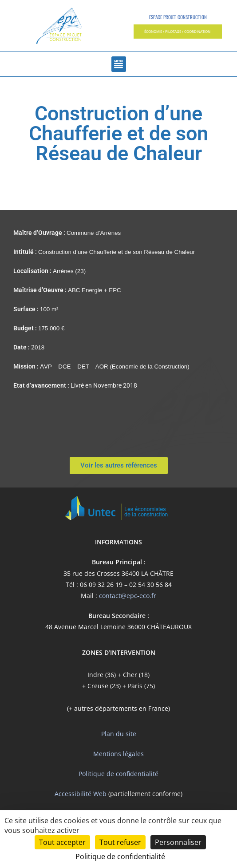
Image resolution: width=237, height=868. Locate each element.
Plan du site (119, 734)
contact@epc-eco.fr (128, 596)
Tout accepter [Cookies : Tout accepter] (62, 842)
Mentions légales (118, 754)
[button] (178, 32)
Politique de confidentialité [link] (120, 856)
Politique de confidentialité (118, 774)
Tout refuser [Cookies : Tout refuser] (120, 842)
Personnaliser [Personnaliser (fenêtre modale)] (178, 842)
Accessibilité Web (81, 794)
